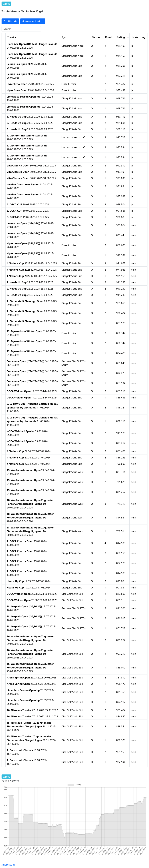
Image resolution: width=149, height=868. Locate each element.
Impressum (8, 865)
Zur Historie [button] (10, 21)
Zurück (6, 4)
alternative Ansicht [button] (33, 21)
